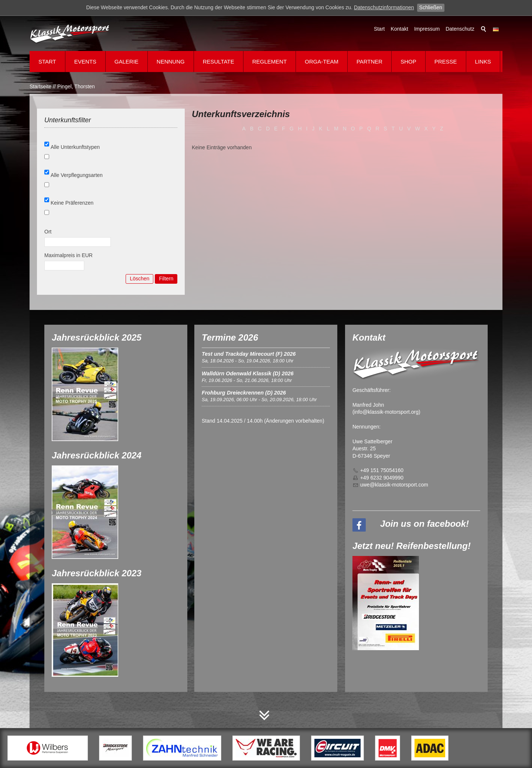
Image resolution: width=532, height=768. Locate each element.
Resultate (219, 62)
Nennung (171, 62)
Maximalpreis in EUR (69, 255)
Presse (446, 62)
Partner (369, 62)
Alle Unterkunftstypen (75, 147)
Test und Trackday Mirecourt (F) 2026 (249, 354)
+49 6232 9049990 (382, 478)
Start (379, 29)
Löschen (139, 279)
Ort (48, 232)
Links (483, 62)
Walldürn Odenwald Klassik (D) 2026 (248, 373)
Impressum (427, 29)
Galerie (127, 62)
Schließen (431, 7)
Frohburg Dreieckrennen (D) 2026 (244, 393)
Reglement (270, 62)
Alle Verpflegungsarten (77, 175)
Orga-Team (322, 62)
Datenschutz (460, 29)
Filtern (166, 279)
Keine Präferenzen (72, 203)
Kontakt (399, 29)
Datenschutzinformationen (384, 7)
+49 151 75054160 (382, 470)
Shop (408, 62)
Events (85, 62)
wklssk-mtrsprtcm (394, 485)
